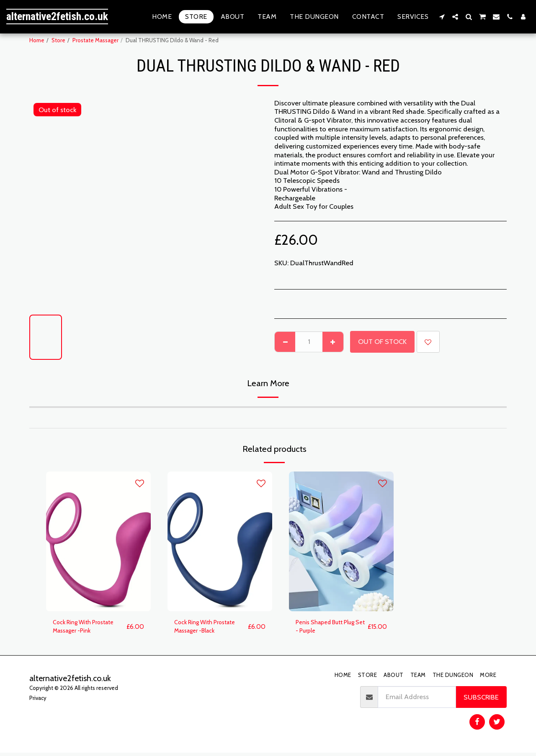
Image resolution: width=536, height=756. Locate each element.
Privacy (38, 701)
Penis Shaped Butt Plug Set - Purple (331, 628)
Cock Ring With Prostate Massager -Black (211, 628)
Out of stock (382, 341)
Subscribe (481, 700)
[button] (442, 17)
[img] (98, 541)
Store (58, 40)
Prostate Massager (95, 40)
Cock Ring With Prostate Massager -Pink (89, 628)
